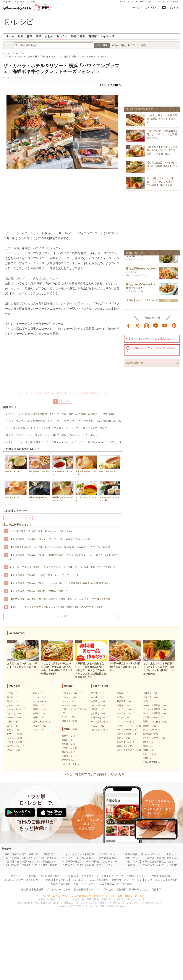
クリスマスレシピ (71, 760)
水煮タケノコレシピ (72, 693)
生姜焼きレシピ (98, 701)
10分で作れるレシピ (153, 697)
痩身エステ (113, 884)
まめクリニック (90, 876)
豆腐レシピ (38, 705)
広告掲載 (121, 890)
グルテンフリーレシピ (154, 738)
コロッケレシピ (124, 746)
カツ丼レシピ (97, 697)
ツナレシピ (38, 730)
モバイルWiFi (78, 880)
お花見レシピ (68, 752)
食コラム (62, 36)
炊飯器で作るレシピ (153, 717)
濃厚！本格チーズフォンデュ (86, 465)
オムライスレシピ (126, 713)
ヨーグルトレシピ (42, 701)
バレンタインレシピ (72, 764)
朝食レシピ (148, 750)
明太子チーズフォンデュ (39, 465)
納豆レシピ (38, 717)
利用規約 (39, 890)
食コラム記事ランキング (18, 525)
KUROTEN (31, 876)
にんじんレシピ (14, 738)
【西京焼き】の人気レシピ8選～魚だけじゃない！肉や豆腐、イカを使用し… (162, 150)
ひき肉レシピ (13, 705)
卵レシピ (37, 693)
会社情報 (26, 890)
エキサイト (173, 8)
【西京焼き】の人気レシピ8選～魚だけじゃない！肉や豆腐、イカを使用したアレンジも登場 (60, 547)
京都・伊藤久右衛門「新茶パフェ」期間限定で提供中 (34, 854)
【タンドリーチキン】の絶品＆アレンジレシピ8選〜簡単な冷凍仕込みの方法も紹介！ (56, 607)
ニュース (160, 880)
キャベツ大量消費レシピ (155, 705)
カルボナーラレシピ (127, 730)
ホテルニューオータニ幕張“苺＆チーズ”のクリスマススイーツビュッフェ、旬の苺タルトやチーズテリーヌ (64, 442)
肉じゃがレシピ (98, 705)
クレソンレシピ (69, 697)
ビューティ (141, 2)
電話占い (167, 876)
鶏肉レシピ (12, 701)
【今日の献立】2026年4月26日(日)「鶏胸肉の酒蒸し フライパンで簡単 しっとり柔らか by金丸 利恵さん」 (64, 557)
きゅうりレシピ (14, 742)
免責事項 (156, 890)
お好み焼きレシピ (100, 717)
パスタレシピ (123, 717)
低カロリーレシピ (152, 730)
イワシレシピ (68, 717)
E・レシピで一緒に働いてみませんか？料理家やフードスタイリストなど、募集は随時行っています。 (91, 896)
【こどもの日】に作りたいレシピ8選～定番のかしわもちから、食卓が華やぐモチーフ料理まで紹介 (58, 858)
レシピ (149, 880)
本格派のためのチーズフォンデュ (63, 491)
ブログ (155, 876)
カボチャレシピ (69, 705)
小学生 (8, 518)
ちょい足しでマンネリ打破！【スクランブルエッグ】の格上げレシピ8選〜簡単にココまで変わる (62, 567)
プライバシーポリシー (59, 890)
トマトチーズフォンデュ (63, 465)
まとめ (49, 36)
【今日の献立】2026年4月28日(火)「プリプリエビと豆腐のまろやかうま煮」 (51, 539)
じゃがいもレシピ (16, 709)
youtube (165, 325)
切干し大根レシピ (42, 722)
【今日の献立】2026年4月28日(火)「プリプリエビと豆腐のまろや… (162, 134)
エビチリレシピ (124, 709)
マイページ (107, 36)
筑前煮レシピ (97, 709)
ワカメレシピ (39, 726)
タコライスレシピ (126, 742)
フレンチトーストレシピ (129, 750)
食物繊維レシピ (150, 734)
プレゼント (159, 2)
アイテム (144, 876)
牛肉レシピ (12, 693)
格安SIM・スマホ (14, 880)
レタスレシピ (68, 701)
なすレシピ (12, 726)
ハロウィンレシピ (71, 756)
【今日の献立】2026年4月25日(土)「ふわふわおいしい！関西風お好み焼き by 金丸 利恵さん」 (60, 583)
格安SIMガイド (34, 880)
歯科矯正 (66, 884)
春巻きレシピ (123, 705)
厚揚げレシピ (39, 709)
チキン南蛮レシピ (100, 722)
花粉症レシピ (68, 744)
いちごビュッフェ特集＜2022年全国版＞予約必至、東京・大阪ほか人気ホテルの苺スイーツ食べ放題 (60, 414)
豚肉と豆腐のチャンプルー (141, 269)
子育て (123, 2)
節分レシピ (67, 740)
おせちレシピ (68, 736)
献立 (21, 36)
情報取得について (139, 890)
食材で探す (121, 45)
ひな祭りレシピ (69, 748)
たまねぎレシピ (14, 713)
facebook (128, 325)
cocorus (92, 880)
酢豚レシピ (122, 693)
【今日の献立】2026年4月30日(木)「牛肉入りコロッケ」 (40, 591)
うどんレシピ (97, 726)
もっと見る (63, 616)
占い (150, 2)
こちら (130, 903)
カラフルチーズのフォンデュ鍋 (110, 491)
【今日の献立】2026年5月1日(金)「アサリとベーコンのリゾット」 (46, 575)
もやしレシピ (13, 730)
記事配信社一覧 (135, 363)
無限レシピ (148, 746)
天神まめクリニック (112, 876)
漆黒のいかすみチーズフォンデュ (39, 491)
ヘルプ (95, 890)
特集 (30, 36)
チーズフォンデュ (16, 464)
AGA (101, 884)
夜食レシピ (148, 758)
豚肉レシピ (12, 697)
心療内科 (131, 876)
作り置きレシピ (150, 693)
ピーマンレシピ (14, 734)
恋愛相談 (117, 880)
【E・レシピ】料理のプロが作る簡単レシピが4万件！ (92, 774)
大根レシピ (12, 722)
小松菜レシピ (13, 750)
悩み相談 (104, 880)
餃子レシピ (122, 697)
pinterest (174, 325)
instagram (147, 325)
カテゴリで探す (139, 45)
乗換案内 (173, 880)
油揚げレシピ (39, 713)
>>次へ (67, 401)
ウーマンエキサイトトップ (145, 8)
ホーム (10, 36)
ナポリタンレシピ (126, 722)
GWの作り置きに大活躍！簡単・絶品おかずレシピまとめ (41, 531)
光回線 (49, 880)
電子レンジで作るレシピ (155, 722)
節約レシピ (148, 742)
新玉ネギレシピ (69, 721)
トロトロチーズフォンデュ (86, 491)
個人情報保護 (81, 890)
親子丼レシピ (97, 693)
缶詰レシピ (148, 701)
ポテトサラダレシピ (127, 734)
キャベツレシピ (14, 717)
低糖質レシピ (149, 726)
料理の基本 (78, 36)
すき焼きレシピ (98, 713)
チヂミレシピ (123, 738)
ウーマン (137, 880)
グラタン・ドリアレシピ (129, 726)
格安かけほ (62, 880)
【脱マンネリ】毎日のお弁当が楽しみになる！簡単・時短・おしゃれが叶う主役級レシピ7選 (60, 599)
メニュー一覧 (173, 2)
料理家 (93, 36)
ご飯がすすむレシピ (153, 762)
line (156, 325)
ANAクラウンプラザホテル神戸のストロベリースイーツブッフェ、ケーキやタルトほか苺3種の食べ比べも (64, 421)
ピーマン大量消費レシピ (155, 709)
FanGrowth (73, 876)
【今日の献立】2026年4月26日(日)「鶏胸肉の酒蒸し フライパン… (162, 166)
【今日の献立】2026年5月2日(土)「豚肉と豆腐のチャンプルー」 (39, 865)
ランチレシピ (149, 754)
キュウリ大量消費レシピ (155, 713)
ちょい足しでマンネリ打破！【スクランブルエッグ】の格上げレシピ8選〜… (162, 182)
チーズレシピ (39, 697)
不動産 (54, 884)
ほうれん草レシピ (16, 746)
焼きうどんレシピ (100, 730)
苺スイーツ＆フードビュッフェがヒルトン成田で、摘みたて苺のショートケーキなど (52, 435)
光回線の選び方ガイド (52, 876)
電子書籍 (127, 884)
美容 (76, 884)
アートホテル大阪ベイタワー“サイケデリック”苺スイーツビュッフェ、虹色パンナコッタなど (57, 428)
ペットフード (88, 884)
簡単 (39, 36)
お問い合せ (107, 890)
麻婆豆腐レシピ (124, 701)
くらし (131, 2)
